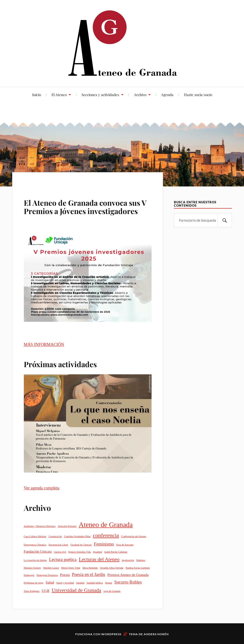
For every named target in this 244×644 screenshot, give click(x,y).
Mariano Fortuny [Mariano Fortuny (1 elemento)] (33, 568)
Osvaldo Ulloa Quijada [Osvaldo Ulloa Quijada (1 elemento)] (112, 568)
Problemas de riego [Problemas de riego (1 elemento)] (34, 583)
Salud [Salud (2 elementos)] (50, 582)
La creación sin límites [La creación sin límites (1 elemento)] (35, 560)
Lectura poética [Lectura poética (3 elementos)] (63, 559)
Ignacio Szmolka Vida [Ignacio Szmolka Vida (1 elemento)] (80, 552)
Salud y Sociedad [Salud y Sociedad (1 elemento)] (65, 583)
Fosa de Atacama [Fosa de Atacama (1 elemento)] (125, 545)
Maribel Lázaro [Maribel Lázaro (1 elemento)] (51, 568)
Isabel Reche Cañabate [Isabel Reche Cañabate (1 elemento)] (116, 552)
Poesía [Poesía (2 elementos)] (65, 575)
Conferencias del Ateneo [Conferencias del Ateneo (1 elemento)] (134, 536)
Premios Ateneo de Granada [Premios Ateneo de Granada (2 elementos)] (128, 575)
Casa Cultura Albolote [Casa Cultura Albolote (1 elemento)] (35, 536)
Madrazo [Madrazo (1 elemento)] (141, 560)
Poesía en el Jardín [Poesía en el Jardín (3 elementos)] (89, 574)
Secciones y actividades (100, 95)
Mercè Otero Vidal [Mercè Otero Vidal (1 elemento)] (71, 568)
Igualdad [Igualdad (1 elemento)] (98, 552)
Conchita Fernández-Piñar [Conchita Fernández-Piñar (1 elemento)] (77, 536)
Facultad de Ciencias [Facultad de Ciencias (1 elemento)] (81, 545)
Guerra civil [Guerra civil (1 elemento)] (60, 552)
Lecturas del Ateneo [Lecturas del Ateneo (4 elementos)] (99, 559)
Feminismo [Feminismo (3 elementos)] (104, 544)
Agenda (167, 95)
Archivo (140, 95)
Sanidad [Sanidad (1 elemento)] (80, 583)
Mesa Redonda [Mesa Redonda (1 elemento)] (90, 568)
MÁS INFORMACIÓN (44, 345)
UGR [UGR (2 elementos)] (46, 591)
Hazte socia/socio (198, 95)
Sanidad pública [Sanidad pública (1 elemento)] (95, 583)
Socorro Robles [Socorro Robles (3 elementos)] (128, 582)
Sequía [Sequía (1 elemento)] (109, 583)
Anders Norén (156, 634)
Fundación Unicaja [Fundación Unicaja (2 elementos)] (38, 551)
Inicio (37, 95)
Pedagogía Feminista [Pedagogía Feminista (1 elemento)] (47, 575)
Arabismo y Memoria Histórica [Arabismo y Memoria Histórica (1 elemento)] (40, 526)
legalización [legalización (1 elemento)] (128, 560)
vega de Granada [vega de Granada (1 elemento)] (112, 591)
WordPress (111, 634)
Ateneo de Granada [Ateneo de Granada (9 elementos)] (106, 525)
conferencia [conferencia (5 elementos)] (106, 535)
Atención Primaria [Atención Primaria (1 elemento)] (67, 526)
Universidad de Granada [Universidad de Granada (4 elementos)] (76, 590)
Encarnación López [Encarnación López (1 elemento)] (58, 545)
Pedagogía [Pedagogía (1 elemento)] (29, 575)
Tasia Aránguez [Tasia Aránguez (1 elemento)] (32, 591)
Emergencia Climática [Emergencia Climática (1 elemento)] (35, 545)
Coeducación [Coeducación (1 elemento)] (55, 536)
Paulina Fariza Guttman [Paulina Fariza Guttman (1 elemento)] (138, 568)
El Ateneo (59, 95)
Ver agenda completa (42, 488)
